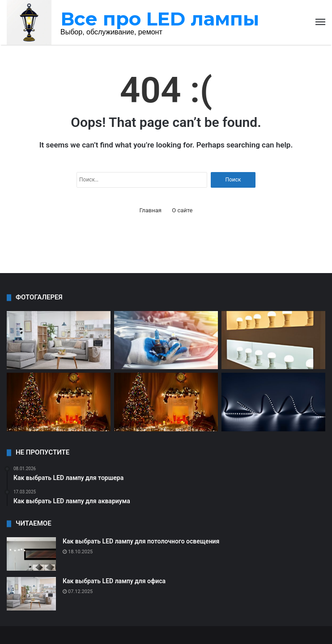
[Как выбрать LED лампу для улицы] (166, 402)
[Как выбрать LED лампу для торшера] (59, 340)
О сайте (182, 210)
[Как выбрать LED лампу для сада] (273, 402)
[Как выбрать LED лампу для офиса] (31, 594)
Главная (151, 210)
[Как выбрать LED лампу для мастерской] (59, 402)
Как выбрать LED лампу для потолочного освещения (141, 541)
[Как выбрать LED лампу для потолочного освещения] (31, 554)
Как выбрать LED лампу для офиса (114, 581)
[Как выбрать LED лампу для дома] (273, 340)
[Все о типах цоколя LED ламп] (166, 340)
